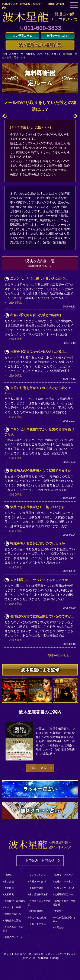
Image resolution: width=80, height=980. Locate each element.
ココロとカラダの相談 (39, 903)
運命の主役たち (13, 914)
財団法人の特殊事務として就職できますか (41, 471)
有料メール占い (38, 881)
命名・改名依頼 (38, 917)
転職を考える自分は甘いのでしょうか (37, 543)
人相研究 (9, 894)
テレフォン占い (38, 875)
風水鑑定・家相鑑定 (15, 901)
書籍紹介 (59, 911)
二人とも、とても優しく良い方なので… (39, 279)
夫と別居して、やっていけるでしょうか (39, 580)
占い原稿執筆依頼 (39, 894)
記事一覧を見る (58, 656)
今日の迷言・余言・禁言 (14, 929)
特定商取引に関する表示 (64, 919)
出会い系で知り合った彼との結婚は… (37, 315)
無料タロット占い (64, 881)
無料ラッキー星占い (65, 888)
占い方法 (9, 881)
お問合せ (59, 927)
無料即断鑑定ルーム (65, 894)
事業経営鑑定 (36, 888)
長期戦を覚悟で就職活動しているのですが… (42, 616)
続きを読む (16, 303)
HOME (8, 875)
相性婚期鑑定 (36, 911)
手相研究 (9, 888)
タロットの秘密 (13, 907)
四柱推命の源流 (13, 920)
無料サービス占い (64, 875)
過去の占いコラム (14, 937)
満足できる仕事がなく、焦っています (37, 507)
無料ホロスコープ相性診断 (64, 903)
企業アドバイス (38, 924)
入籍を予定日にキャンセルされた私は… (39, 351)
